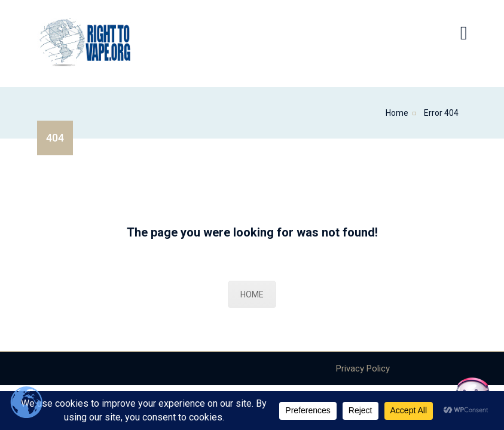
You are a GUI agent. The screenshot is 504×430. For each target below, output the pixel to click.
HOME (252, 294)
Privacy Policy (363, 368)
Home (397, 113)
